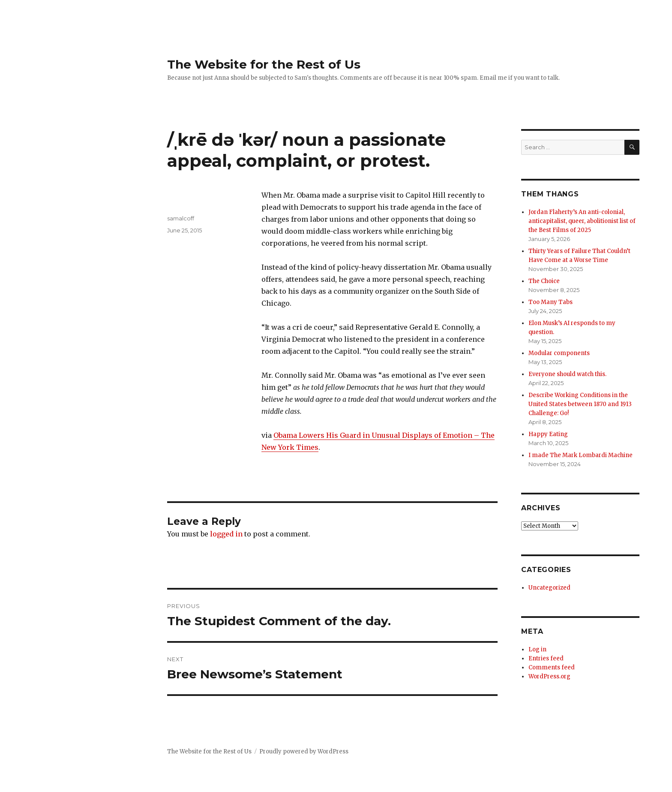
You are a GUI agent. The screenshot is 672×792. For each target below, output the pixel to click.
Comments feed (552, 667)
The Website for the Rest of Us (264, 64)
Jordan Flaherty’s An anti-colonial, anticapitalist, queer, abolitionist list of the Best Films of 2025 (582, 221)
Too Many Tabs (550, 302)
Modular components (559, 353)
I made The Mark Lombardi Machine (580, 455)
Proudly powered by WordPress (304, 751)
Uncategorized (549, 588)
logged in (226, 534)
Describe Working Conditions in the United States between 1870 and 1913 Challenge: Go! (580, 404)
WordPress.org (549, 676)
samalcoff (181, 218)
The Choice (544, 281)
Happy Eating (548, 434)
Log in (537, 649)
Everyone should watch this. (567, 374)
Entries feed (546, 658)
